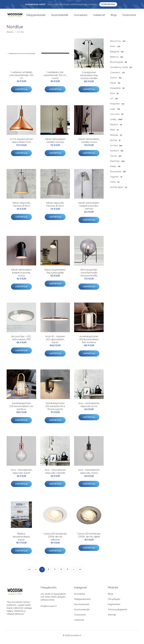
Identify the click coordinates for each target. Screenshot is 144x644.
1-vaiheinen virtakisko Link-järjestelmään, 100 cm (21, 79)
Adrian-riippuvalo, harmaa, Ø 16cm (21, 208)
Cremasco (118, 76)
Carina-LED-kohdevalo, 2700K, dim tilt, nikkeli (89, 539)
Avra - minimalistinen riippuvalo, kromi (89, 408)
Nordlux (116, 149)
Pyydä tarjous (108, 4)
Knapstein (117, 108)
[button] (74, 573)
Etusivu (10, 36)
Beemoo (117, 61)
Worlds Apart (119, 191)
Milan (115, 134)
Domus (116, 81)
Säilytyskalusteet (36, 17)
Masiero (116, 128)
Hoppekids (117, 92)
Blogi (114, 17)
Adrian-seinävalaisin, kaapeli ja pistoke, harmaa (89, 210)
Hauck (115, 87)
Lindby (117, 123)
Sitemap (112, 618)
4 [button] (61, 573)
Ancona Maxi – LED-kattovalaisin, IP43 (21, 342)
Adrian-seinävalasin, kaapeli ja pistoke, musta (21, 276)
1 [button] (42, 573)
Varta (115, 186)
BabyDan (117, 55)
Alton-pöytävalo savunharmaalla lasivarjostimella (89, 276)
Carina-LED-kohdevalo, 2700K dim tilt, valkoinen (55, 540)
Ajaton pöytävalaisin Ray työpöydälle (55, 275)
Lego (115, 113)
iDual (115, 97)
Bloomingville (119, 66)
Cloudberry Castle (121, 71)
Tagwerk (116, 181)
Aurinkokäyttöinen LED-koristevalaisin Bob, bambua (89, 343)
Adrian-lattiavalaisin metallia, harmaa (55, 144)
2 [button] (48, 573)
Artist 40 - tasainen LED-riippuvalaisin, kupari (55, 343)
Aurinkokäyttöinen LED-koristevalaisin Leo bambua (21, 410)
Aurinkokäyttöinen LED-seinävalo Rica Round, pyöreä (55, 410)
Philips (116, 170)
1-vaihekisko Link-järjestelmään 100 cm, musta (55, 79)
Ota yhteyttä (114, 603)
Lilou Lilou (117, 118)
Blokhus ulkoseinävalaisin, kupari (21, 540)
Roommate (118, 175)
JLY (114, 102)
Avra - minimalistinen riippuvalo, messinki (55, 475)
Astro (115, 50)
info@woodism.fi (49, 610)
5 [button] (67, 573)
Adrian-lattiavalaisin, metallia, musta (89, 144)
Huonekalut (81, 17)
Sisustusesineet (82, 608)
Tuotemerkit (129, 17)
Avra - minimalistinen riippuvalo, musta (89, 475)
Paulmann (118, 165)
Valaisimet (99, 17)
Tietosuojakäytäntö (117, 613)
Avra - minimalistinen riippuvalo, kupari (21, 475)
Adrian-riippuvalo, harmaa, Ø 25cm (55, 208)
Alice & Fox (118, 45)
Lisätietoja (21, 93)
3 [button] (55, 573)
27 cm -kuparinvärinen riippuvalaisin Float (21, 144)
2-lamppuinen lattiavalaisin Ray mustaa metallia (89, 79)
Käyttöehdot (114, 608)
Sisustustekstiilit (60, 17)
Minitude (116, 139)
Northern (117, 155)
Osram (116, 160)
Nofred (116, 144)
